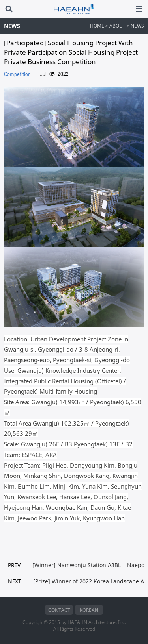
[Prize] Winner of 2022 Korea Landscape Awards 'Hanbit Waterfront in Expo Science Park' (76, 581)
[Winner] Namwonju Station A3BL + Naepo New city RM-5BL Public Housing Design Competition (76, 565)
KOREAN (89, 610)
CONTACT (59, 610)
